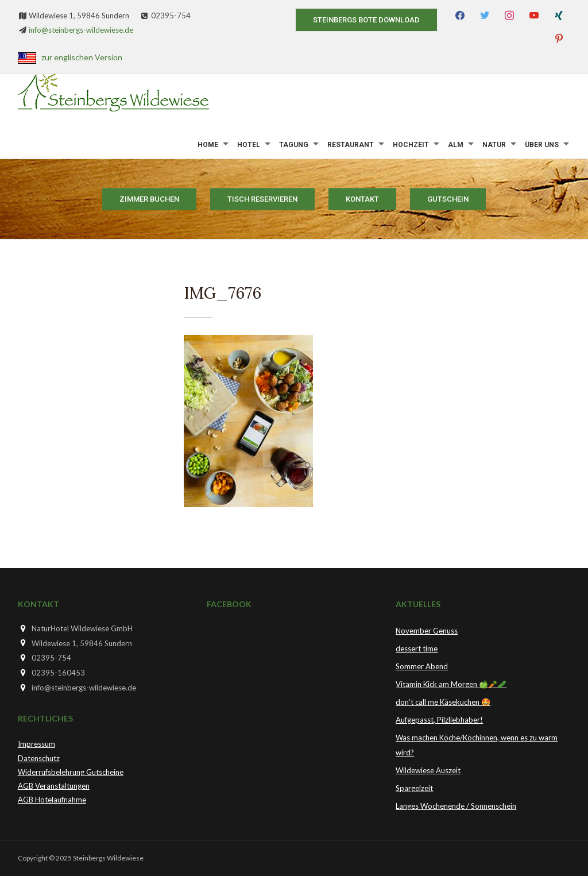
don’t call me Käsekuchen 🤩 (443, 702)
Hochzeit (411, 145)
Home (208, 145)
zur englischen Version (82, 57)
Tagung (294, 145)
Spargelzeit (414, 788)
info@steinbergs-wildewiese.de (81, 30)
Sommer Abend (422, 666)
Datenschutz (39, 758)
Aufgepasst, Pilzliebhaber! (439, 720)
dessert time (417, 649)
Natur (494, 145)
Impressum (36, 744)
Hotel (249, 145)
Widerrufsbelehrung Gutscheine (71, 772)
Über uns (542, 145)
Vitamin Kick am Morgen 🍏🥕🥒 (451, 684)
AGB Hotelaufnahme (52, 800)
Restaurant (351, 145)
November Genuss (427, 631)
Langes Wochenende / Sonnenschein (456, 806)
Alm (456, 145)
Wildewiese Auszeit (428, 770)
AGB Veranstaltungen (54, 786)
